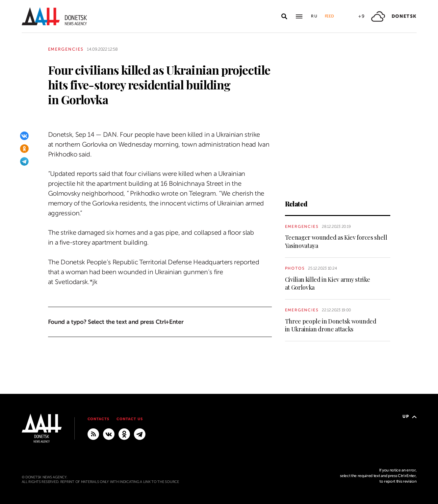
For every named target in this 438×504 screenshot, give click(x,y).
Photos (295, 268)
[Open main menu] (299, 16)
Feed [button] (329, 16)
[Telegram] (24, 161)
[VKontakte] (24, 136)
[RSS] (93, 434)
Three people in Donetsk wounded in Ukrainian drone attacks (331, 325)
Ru (315, 16)
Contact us (130, 419)
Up (410, 416)
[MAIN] (140, 434)
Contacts (99, 419)
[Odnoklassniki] (24, 149)
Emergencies (66, 49)
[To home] (54, 16)
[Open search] (284, 16)
